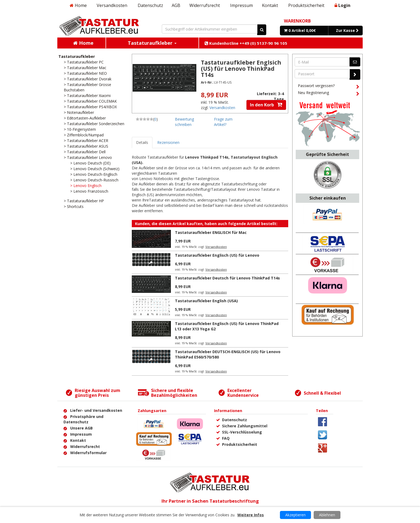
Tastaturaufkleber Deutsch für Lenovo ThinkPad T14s (227, 278)
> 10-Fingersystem (80, 129)
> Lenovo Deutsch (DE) (90, 163)
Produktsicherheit (306, 5)
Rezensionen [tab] (168, 142)
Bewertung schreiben (184, 122)
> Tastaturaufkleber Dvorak (88, 79)
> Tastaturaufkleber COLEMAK (90, 101)
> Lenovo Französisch (89, 191)
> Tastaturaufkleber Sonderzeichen (94, 124)
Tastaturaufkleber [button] (152, 43)
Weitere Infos (251, 515)
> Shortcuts (74, 206)
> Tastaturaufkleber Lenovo (88, 157)
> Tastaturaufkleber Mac (85, 68)
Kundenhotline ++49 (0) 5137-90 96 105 (246, 43)
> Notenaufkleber (79, 112)
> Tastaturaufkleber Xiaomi (87, 96)
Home (78, 5)
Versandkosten (112, 5)
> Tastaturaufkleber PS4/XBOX (90, 107)
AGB (176, 5)
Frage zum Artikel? (223, 122)
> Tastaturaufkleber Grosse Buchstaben (87, 87)
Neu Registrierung (328, 94)
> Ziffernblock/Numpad (84, 135)
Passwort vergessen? (328, 87)
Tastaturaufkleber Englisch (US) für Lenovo (217, 255)
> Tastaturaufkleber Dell (85, 152)
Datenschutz (150, 5)
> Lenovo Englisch (86, 186)
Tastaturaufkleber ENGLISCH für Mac (211, 232)
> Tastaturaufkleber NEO (85, 73)
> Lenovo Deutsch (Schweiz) (95, 169)
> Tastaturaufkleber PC (84, 62)
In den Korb (266, 105)
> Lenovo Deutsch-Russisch (94, 180)
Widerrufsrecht (205, 5)
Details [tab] (142, 142)
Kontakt (270, 5)
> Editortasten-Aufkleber (85, 118)
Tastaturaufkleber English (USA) (206, 301)
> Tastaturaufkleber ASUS (86, 146)
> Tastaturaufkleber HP (84, 201)
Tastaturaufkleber (77, 56)
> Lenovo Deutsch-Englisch (94, 174)
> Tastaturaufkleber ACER (86, 141)
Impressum (241, 5)
